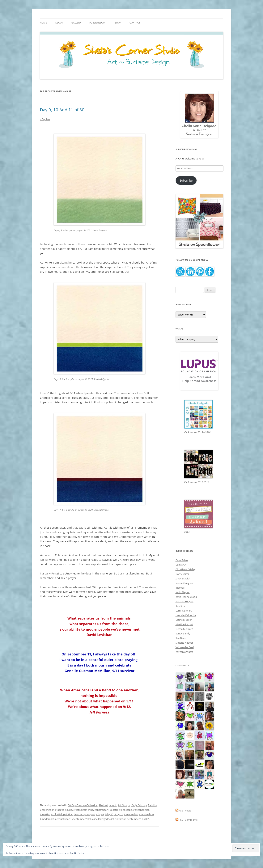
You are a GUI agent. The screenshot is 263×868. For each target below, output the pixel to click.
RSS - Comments (187, 820)
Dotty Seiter (182, 574)
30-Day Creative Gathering (83, 805)
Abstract (104, 805)
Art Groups (124, 805)
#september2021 (81, 819)
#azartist (45, 814)
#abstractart (101, 810)
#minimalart (131, 814)
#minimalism (146, 814)
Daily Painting (139, 805)
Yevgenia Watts (184, 652)
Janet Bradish (183, 578)
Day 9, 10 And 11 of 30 (62, 110)
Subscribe (186, 180)
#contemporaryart (84, 814)
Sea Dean (181, 638)
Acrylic (113, 805)
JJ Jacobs (180, 588)
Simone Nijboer (184, 643)
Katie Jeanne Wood (186, 597)
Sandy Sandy (183, 633)
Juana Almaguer (184, 583)
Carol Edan (182, 560)
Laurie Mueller (184, 620)
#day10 (109, 814)
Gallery (76, 23)
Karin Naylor (183, 592)
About (59, 23)
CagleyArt (181, 565)
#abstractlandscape (121, 810)
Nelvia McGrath (184, 629)
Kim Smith (181, 606)
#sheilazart (117, 819)
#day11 (119, 814)
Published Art (98, 23)
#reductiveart (63, 819)
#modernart (47, 819)
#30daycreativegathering (79, 810)
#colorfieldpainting (62, 814)
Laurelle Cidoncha (186, 615)
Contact (135, 23)
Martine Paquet (184, 624)
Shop (118, 23)
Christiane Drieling (186, 569)
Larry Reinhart (184, 611)
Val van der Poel (185, 647)
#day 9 (100, 814)
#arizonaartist (141, 810)
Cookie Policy (77, 853)
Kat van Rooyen (185, 601)
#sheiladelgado (101, 819)
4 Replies (45, 119)
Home (43, 23)
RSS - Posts (183, 811)
